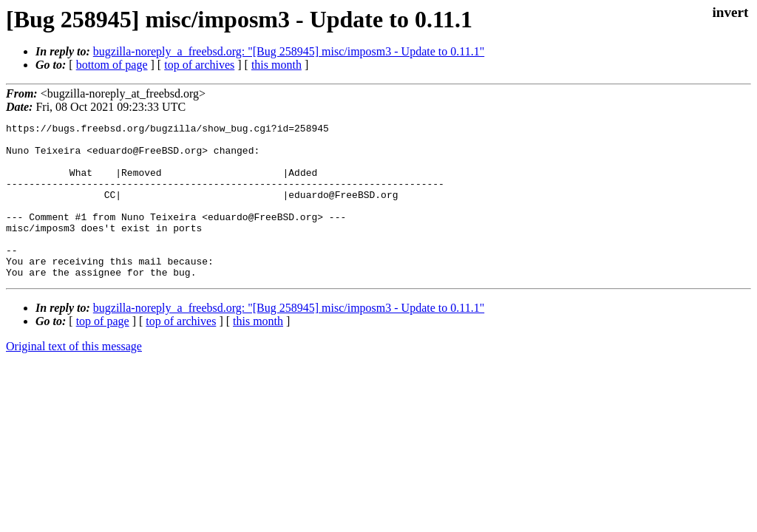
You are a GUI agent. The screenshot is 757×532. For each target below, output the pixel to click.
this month (276, 65)
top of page (103, 352)
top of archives (199, 65)
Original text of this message (74, 377)
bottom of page (112, 65)
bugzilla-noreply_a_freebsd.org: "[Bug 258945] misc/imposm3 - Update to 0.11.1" (289, 51)
